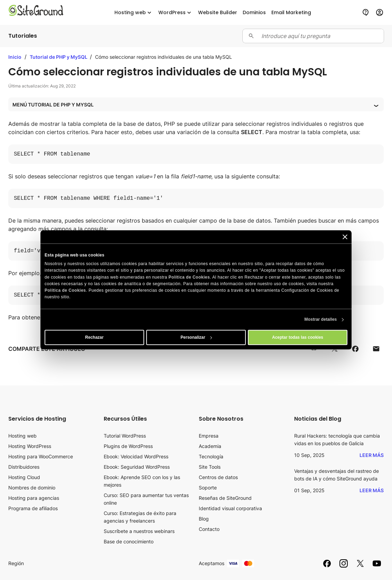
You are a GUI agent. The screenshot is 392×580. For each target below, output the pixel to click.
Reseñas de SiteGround (225, 498)
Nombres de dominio (32, 488)
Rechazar (94, 338)
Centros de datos (218, 477)
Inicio (15, 57)
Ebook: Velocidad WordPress (136, 456)
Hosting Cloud (24, 477)
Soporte (208, 488)
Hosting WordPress (30, 446)
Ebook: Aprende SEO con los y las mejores (142, 481)
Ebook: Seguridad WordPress (137, 467)
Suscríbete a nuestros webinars (139, 531)
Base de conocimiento (129, 541)
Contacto (209, 529)
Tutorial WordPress (125, 436)
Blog (204, 519)
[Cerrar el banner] (345, 237)
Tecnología (211, 456)
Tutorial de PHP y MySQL (59, 57)
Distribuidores (24, 467)
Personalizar (196, 338)
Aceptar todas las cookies (298, 338)
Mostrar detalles (321, 320)
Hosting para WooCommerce (41, 456)
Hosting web (22, 436)
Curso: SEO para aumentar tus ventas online (146, 499)
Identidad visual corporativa (230, 508)
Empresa (209, 436)
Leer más (372, 455)
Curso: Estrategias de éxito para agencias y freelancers (140, 517)
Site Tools (210, 467)
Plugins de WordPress (128, 446)
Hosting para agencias (34, 498)
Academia (210, 446)
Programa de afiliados (33, 508)
